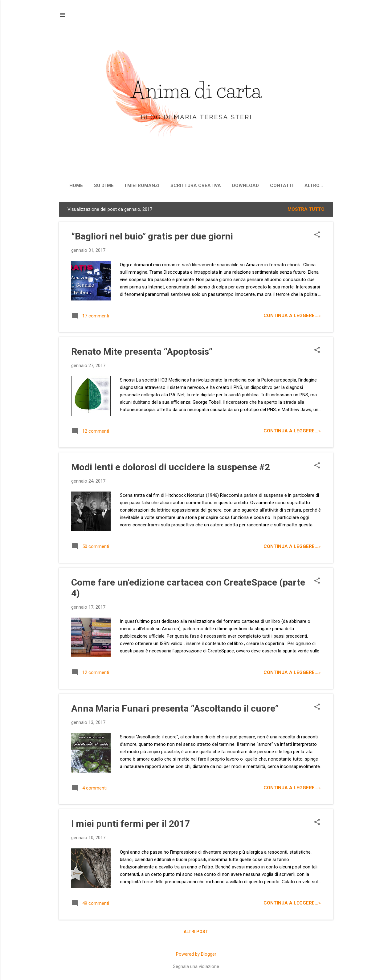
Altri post (196, 932)
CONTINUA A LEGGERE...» (292, 316)
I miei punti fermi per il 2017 (131, 824)
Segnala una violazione (196, 966)
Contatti (282, 186)
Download (245, 186)
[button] (317, 235)
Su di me (104, 186)
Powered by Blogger (196, 954)
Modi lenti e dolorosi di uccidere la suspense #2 (171, 467)
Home (76, 186)
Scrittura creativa (196, 186)
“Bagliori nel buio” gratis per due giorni (152, 236)
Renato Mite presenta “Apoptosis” (142, 351)
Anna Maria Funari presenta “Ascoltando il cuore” (175, 708)
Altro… (314, 186)
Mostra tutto (306, 209)
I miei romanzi (142, 186)
